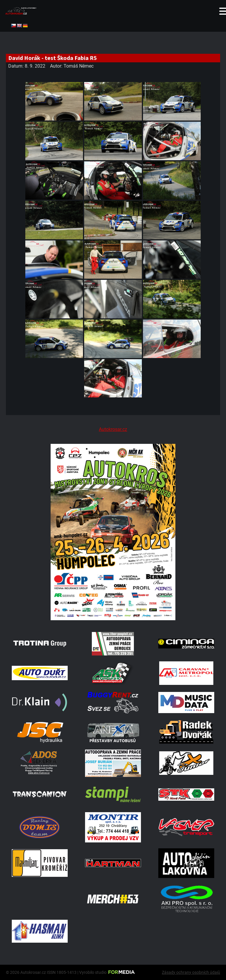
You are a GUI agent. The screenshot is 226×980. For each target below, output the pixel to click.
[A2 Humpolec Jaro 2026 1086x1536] (113, 619)
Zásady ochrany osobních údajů (191, 972)
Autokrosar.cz (113, 429)
